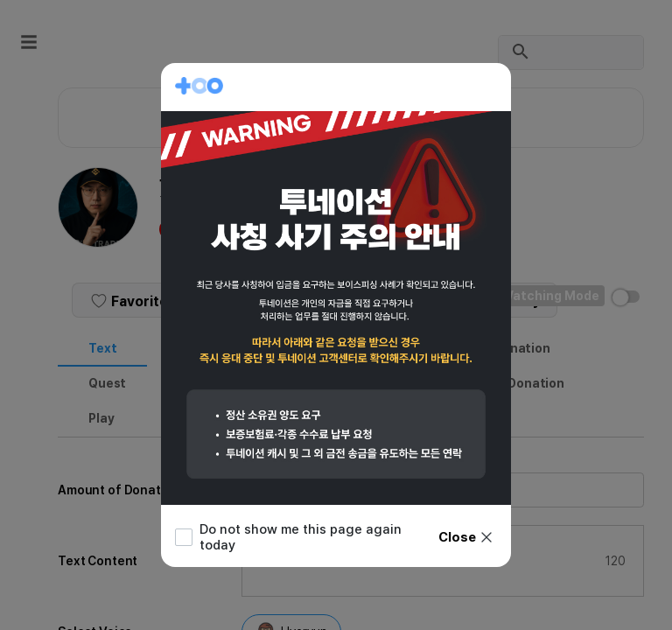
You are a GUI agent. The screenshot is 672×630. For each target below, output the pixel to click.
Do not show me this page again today (288, 537)
